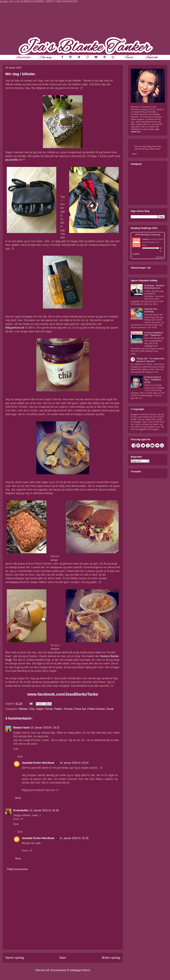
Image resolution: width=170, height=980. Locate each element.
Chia (32, 709)
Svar (16, 749)
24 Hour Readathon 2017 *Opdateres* (154, 334)
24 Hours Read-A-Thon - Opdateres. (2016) (153, 380)
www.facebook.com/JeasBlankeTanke (63, 694)
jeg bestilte (12, 160)
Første (49, 709)
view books (159, 257)
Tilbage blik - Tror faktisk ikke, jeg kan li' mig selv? (151, 360)
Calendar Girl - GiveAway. (151, 310)
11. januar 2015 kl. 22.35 (74, 838)
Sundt (110, 709)
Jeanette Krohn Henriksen (38, 763)
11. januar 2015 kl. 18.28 (44, 810)
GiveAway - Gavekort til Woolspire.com (154, 287)
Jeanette (145, 239)
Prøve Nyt (80, 709)
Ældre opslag (111, 958)
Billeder (23, 709)
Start (63, 958)
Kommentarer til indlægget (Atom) (70, 970)
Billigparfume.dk (15, 328)
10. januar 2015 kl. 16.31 (45, 728)
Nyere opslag (15, 958)
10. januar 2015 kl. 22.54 (74, 763)
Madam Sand (21, 728)
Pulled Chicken (96, 709)
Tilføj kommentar (17, 869)
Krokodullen (21, 810)
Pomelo (68, 709)
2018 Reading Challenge (148, 234)
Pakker (58, 709)
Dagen (40, 709)
